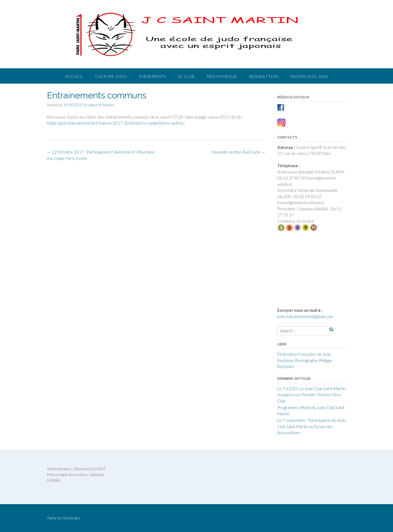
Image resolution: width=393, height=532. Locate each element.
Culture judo (111, 76)
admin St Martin (101, 105)
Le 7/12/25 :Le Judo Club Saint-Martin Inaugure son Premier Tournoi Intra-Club (311, 395)
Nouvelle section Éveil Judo (239, 152)
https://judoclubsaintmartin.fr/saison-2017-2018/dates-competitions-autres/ (116, 123)
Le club (186, 76)
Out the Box (71, 518)
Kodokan (285, 360)
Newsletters (264, 76)
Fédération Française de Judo (304, 354)
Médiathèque (222, 76)
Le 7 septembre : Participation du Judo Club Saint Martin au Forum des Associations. (312, 426)
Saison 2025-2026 (309, 76)
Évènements (152, 76)
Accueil (74, 76)
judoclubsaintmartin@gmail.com (305, 316)
